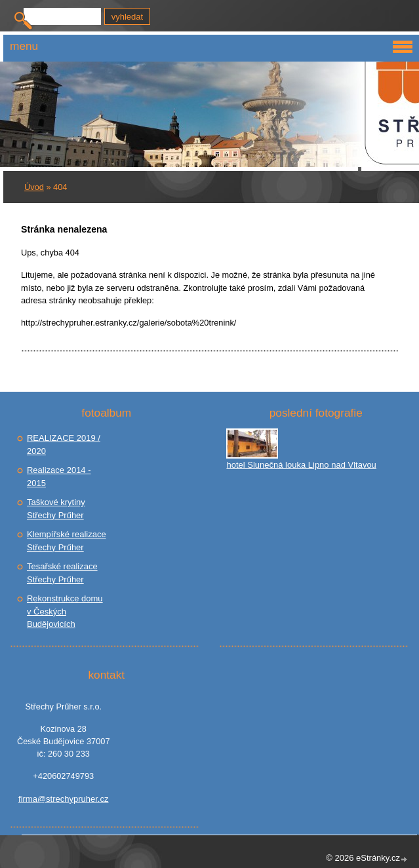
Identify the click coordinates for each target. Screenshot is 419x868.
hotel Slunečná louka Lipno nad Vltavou (301, 465)
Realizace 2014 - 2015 (59, 477)
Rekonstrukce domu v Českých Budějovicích (65, 611)
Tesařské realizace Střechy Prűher (62, 573)
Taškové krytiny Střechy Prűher (56, 509)
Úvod (34, 187)
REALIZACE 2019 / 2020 (64, 444)
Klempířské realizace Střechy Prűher (67, 541)
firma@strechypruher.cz (63, 799)
